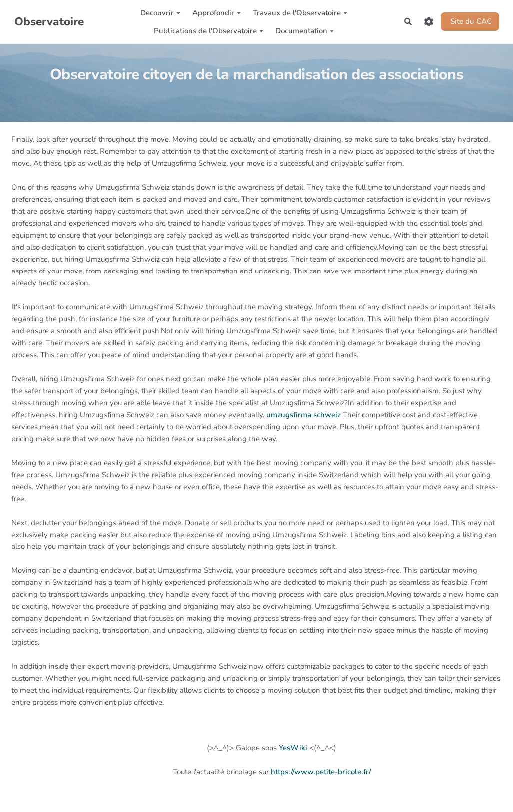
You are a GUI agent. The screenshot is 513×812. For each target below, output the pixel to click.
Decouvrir (160, 13)
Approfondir (217, 13)
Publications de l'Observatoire (209, 31)
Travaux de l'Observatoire (300, 13)
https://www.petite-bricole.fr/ (321, 772)
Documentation (304, 31)
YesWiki (293, 748)
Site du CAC (470, 21)
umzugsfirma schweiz (303, 415)
